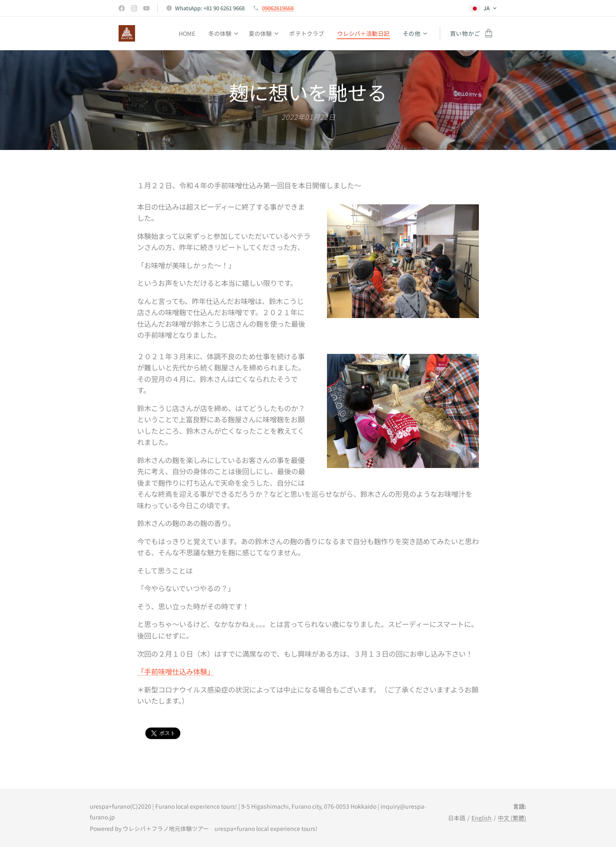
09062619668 (278, 8)
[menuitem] (183, 33)
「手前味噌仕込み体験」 (176, 671)
